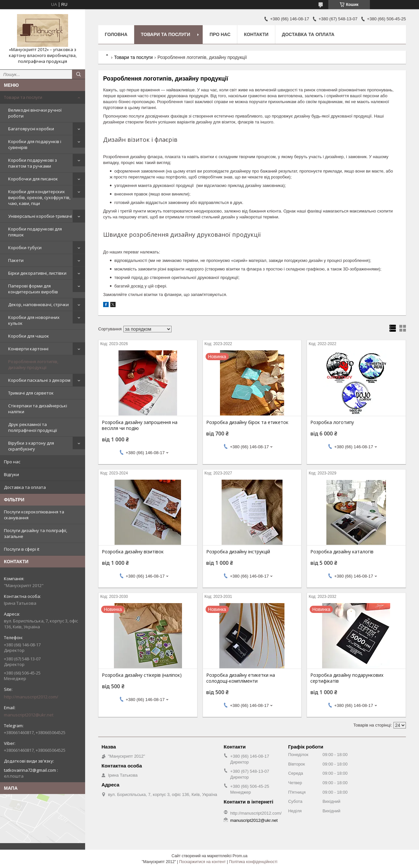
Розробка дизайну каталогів (342, 552)
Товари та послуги (23, 97)
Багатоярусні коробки (31, 129)
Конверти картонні (28, 349)
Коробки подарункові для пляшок (35, 232)
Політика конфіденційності (253, 862)
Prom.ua (240, 856)
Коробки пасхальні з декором (39, 380)
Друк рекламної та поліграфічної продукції (33, 427)
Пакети (16, 260)
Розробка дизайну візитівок (133, 552)
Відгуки (11, 474)
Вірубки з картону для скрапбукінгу (31, 446)
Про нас (12, 462)
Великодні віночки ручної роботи (35, 113)
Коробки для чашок (29, 336)
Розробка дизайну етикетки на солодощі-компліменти (241, 678)
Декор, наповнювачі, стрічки (38, 305)
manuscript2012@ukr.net (29, 715)
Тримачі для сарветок (31, 393)
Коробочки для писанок (33, 179)
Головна (116, 34)
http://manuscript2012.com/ (31, 697)
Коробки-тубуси (25, 248)
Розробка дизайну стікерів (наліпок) (142, 675)
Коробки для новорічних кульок (34, 320)
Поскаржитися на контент (202, 862)
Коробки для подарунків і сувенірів (35, 144)
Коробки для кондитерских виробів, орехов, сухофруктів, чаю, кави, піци (39, 197)
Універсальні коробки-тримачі (40, 216)
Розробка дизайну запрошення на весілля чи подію (140, 425)
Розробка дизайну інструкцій (238, 552)
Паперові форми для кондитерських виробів (33, 289)
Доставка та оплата (25, 487)
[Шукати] (79, 74)
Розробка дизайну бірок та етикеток (247, 422)
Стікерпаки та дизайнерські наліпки (38, 409)
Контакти (256, 34)
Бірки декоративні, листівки (37, 273)
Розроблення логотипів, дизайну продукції (33, 364)
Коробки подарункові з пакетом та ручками (33, 163)
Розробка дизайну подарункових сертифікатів (347, 678)
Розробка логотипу (332, 422)
